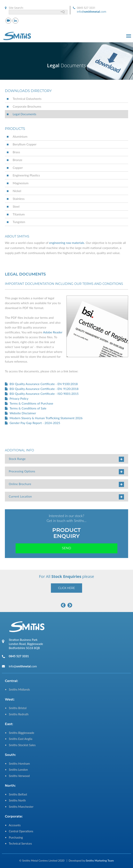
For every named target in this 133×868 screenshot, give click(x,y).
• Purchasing (14, 837)
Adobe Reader (53, 332)
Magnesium (21, 183)
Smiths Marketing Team (100, 860)
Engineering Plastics (26, 175)
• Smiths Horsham (17, 763)
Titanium (19, 214)
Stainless (19, 199)
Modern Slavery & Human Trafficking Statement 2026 (46, 418)
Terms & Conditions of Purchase (31, 403)
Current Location (66, 497)
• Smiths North (15, 800)
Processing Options (66, 472)
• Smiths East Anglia (19, 739)
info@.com (92, 12)
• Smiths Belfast (16, 794)
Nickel (17, 191)
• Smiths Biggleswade (20, 733)
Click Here (66, 588)
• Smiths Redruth (17, 714)
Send (67, 548)
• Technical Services (18, 843)
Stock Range (66, 459)
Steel (16, 206)
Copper (18, 168)
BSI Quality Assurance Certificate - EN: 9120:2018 (44, 389)
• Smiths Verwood (17, 776)
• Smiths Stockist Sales (20, 745)
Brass (16, 152)
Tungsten (19, 222)
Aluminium (20, 136)
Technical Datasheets (27, 99)
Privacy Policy (19, 398)
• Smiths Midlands (17, 689)
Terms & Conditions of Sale (28, 408)
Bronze (17, 160)
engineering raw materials (67, 243)
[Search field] (38, 12)
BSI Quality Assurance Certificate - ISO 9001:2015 (44, 394)
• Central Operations (19, 831)
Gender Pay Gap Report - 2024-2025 (35, 423)
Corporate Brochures (27, 106)
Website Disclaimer (23, 413)
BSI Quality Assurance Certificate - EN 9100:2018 (44, 384)
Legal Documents (24, 114)
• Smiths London (16, 770)
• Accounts (13, 825)
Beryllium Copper (25, 144)
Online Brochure (66, 484)
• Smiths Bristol (16, 708)
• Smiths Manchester (19, 807)
